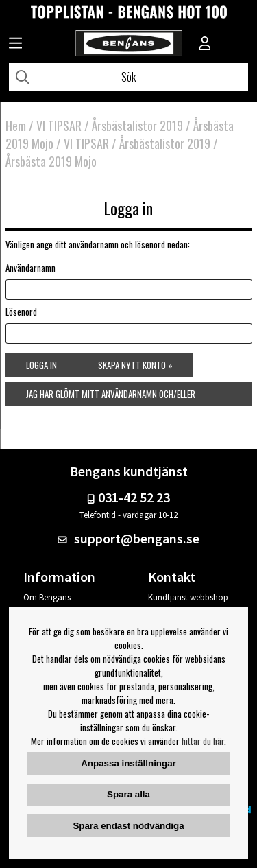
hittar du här (203, 741)
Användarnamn (30, 268)
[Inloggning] (205, 45)
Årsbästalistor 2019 (137, 126)
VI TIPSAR (59, 126)
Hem (16, 126)
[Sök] (128, 77)
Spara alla (128, 794)
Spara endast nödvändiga (128, 826)
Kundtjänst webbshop (188, 597)
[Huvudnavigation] (15, 45)
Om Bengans (47, 597)
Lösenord (21, 312)
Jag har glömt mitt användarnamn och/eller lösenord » (111, 397)
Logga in (41, 365)
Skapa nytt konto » (135, 365)
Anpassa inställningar (128, 763)
